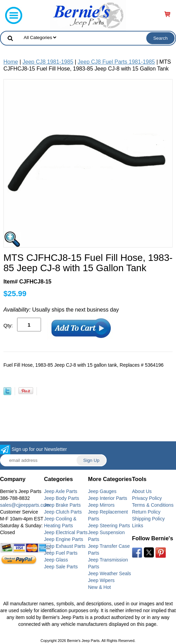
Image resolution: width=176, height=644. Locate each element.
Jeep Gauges (102, 491)
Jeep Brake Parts (62, 505)
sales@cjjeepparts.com (25, 505)
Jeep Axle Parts (61, 491)
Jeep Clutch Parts (63, 512)
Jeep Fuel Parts (61, 553)
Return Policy (146, 512)
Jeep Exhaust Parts (65, 546)
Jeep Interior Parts (108, 498)
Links (138, 526)
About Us (142, 491)
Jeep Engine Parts (64, 539)
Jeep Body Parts (62, 498)
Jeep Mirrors (101, 505)
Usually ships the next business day (61, 310)
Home (11, 62)
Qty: (8, 325)
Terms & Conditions (153, 505)
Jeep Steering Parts (109, 526)
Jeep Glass (56, 560)
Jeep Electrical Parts (66, 532)
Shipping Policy (148, 519)
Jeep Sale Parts (61, 567)
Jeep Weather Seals (110, 573)
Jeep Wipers (101, 580)
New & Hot (100, 587)
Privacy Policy (147, 498)
